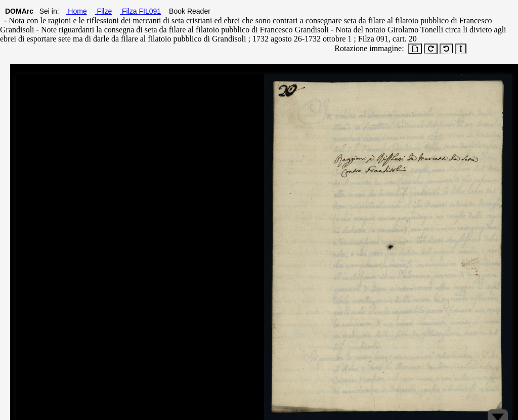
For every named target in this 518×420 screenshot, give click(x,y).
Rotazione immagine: (367, 48)
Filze (103, 11)
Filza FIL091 (140, 11)
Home (76, 11)
